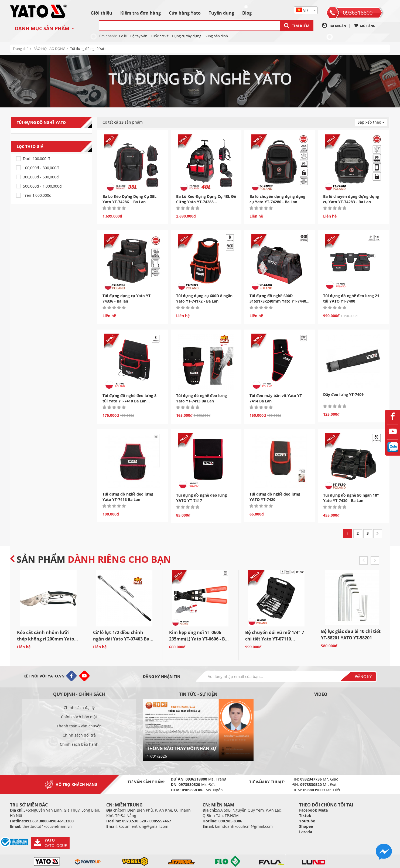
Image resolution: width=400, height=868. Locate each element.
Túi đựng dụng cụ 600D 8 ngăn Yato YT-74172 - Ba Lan (204, 298)
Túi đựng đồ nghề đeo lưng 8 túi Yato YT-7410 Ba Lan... (129, 398)
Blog (247, 13)
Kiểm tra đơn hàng (141, 13)
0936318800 (358, 13)
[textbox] (306, 11)
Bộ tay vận (139, 36)
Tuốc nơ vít (160, 36)
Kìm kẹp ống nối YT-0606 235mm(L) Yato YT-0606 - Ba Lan (198, 639)
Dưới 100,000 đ (36, 159)
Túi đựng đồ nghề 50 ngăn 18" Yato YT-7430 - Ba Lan (351, 498)
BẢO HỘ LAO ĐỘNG (49, 49)
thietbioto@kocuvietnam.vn (47, 826)
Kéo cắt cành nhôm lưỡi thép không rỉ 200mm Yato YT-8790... (46, 639)
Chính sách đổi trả (79, 735)
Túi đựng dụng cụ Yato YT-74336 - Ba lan (127, 298)
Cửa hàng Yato (185, 13)
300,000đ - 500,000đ (41, 177)
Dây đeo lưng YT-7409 (343, 394)
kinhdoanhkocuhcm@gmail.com (244, 826)
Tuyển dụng (221, 13)
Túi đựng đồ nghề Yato (88, 49)
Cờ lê (123, 36)
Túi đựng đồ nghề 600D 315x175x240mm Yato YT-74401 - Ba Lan (279, 301)
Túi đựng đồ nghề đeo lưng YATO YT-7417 (201, 498)
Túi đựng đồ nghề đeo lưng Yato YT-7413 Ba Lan (201, 398)
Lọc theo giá (54, 147)
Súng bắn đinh (216, 36)
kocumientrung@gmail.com (143, 826)
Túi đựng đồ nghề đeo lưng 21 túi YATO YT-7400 (351, 298)
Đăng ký (363, 677)
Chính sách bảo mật (79, 717)
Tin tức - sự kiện (198, 694)
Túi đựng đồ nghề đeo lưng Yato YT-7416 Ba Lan (128, 497)
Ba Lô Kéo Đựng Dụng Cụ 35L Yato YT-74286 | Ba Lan (129, 199)
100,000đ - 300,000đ (41, 168)
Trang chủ (21, 49)
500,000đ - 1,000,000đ (42, 186)
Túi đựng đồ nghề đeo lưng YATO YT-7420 (275, 497)
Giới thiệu (101, 13)
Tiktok (305, 816)
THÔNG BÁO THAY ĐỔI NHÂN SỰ (182, 748)
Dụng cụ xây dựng (187, 36)
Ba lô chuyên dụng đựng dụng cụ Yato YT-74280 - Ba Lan (277, 199)
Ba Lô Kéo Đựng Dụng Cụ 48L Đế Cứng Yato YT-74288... (206, 199)
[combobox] (306, 10)
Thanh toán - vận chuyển (79, 726)
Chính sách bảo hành (79, 744)
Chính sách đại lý (79, 708)
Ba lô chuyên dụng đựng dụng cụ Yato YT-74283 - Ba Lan (351, 199)
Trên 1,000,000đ (37, 195)
